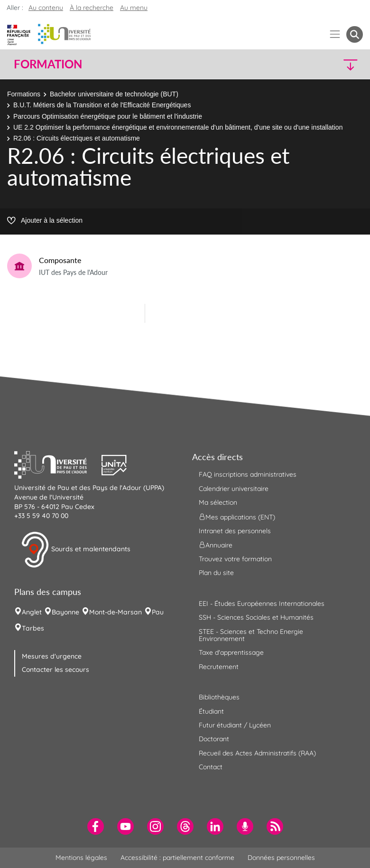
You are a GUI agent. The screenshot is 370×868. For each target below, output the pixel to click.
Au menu (134, 8)
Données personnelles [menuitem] (281, 858)
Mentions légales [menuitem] (81, 858)
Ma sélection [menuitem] (218, 502)
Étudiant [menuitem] (211, 711)
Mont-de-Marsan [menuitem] (116, 612)
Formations (24, 94)
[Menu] (335, 34)
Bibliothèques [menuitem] (219, 697)
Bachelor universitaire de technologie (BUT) (114, 94)
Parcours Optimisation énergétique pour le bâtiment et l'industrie (108, 116)
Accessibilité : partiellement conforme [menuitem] (177, 858)
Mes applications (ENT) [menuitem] (237, 517)
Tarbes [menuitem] (33, 628)
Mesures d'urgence (52, 656)
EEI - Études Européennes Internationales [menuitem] (262, 604)
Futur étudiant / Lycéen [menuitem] (235, 725)
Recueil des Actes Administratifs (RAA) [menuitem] (257, 753)
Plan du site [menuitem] (216, 573)
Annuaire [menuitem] (216, 545)
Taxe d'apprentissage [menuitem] (231, 652)
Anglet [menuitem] (32, 612)
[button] (321, 64)
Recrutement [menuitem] (219, 667)
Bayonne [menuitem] (65, 612)
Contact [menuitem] (211, 767)
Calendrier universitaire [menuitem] (234, 489)
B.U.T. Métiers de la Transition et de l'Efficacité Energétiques (102, 105)
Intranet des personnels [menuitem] (235, 531)
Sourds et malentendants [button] (76, 550)
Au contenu (46, 8)
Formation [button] (48, 64)
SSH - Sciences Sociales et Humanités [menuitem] (256, 617)
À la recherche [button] (92, 8)
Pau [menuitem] (158, 612)
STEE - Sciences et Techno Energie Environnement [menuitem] (251, 635)
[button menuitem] (355, 34)
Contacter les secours (55, 670)
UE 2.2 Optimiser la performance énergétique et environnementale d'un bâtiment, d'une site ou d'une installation (178, 127)
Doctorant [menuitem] (214, 739)
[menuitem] (96, 826)
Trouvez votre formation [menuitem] (235, 559)
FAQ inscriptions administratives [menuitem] (248, 474)
